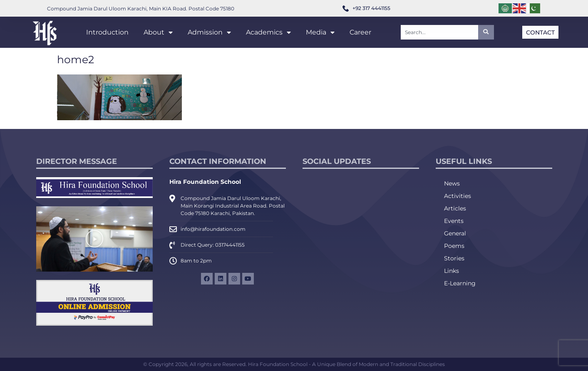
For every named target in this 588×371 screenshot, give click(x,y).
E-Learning (460, 283)
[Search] (486, 32)
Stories (454, 258)
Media (320, 32)
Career (360, 32)
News (452, 183)
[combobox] (439, 32)
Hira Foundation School (205, 182)
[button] (94, 239)
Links (452, 271)
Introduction (107, 32)
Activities (458, 196)
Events (454, 221)
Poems (454, 246)
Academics (268, 32)
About (158, 32)
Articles (455, 208)
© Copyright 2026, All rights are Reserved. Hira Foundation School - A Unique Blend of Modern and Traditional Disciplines (294, 364)
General (455, 233)
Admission (209, 32)
